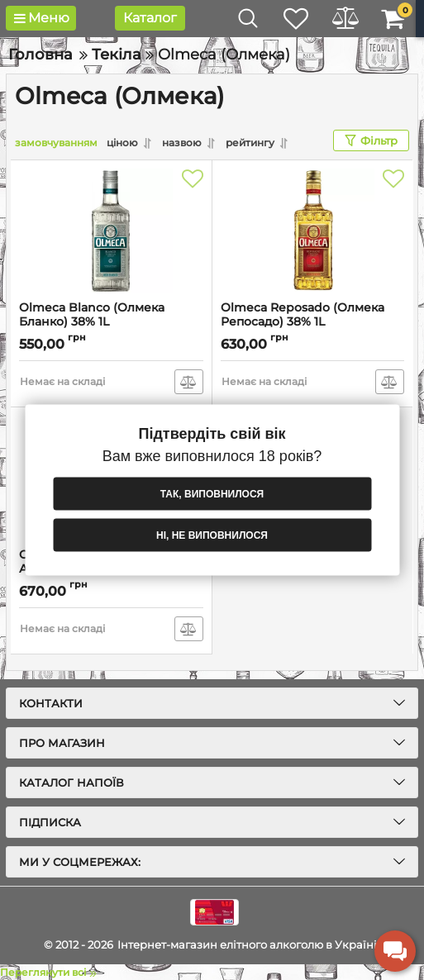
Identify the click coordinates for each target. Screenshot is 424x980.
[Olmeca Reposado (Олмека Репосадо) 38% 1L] (313, 231)
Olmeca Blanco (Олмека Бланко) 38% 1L (92, 315)
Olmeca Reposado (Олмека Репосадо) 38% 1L (303, 315)
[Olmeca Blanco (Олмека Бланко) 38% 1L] (111, 231)
